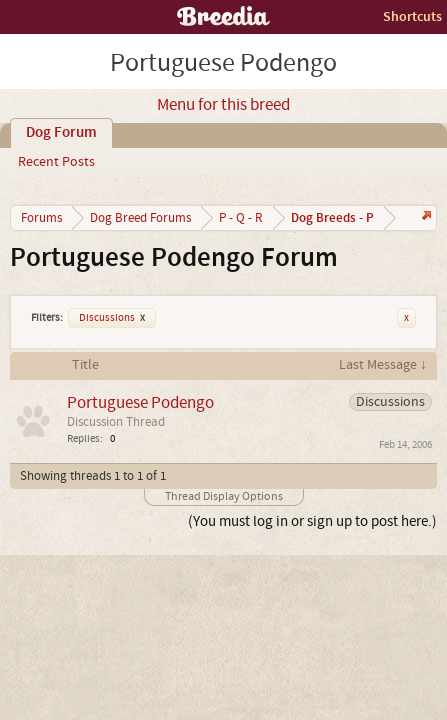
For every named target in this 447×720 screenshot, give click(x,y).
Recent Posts (56, 162)
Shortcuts (412, 16)
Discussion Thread (116, 422)
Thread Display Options (224, 496)
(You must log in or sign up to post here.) (312, 521)
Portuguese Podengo (140, 402)
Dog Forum (61, 133)
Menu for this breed (223, 105)
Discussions (112, 318)
